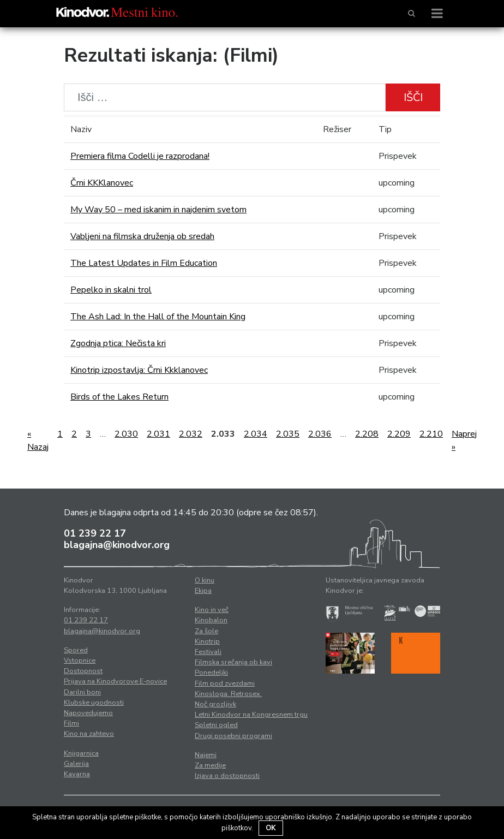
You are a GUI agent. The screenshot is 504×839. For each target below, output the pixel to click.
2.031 (158, 434)
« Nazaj (38, 441)
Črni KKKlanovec (102, 183)
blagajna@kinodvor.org (117, 545)
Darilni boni (82, 692)
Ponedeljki (211, 673)
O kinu (205, 580)
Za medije (210, 765)
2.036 (320, 434)
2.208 (367, 434)
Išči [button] (413, 97)
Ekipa (203, 591)
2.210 (431, 434)
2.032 (191, 434)
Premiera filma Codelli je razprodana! (140, 156)
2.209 (399, 434)
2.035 (288, 434)
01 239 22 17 (95, 533)
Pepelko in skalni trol (111, 290)
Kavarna (77, 774)
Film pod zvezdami (225, 683)
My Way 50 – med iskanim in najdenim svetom (158, 210)
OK (271, 828)
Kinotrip (207, 641)
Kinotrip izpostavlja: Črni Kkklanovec (139, 370)
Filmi (71, 723)
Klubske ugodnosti (94, 703)
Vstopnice (80, 661)
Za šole (206, 631)
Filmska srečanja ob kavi (233, 662)
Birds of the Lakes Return (119, 397)
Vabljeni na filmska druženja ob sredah (142, 236)
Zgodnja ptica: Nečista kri (118, 343)
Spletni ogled (216, 725)
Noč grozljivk (215, 704)
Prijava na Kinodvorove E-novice (115, 681)
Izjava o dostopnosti (227, 776)
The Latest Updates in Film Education (144, 263)
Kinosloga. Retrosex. (228, 694)
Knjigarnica (81, 753)
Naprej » (464, 441)
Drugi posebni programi (233, 736)
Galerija (76, 764)
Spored (76, 650)
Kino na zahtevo (89, 734)
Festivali (208, 652)
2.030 (126, 434)
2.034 (256, 434)
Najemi (206, 755)
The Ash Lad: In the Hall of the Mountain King (158, 317)
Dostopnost (83, 671)
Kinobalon (211, 620)
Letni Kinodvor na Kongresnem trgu (251, 715)
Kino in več (212, 610)
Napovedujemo (88, 713)
